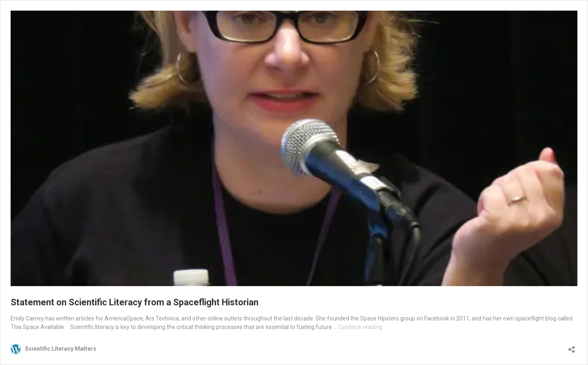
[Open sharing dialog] (572, 347)
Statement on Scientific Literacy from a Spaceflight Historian (135, 302)
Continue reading (360, 327)
